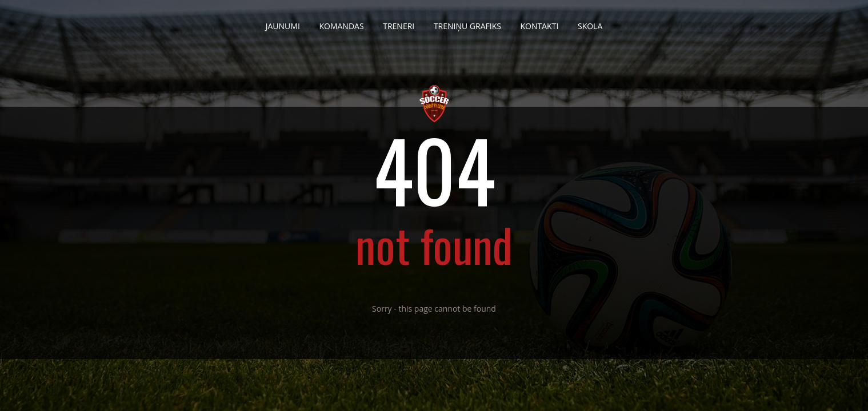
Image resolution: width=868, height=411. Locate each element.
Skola (590, 22)
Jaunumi (283, 22)
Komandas (341, 22)
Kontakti (540, 22)
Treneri (399, 22)
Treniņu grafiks (467, 22)
